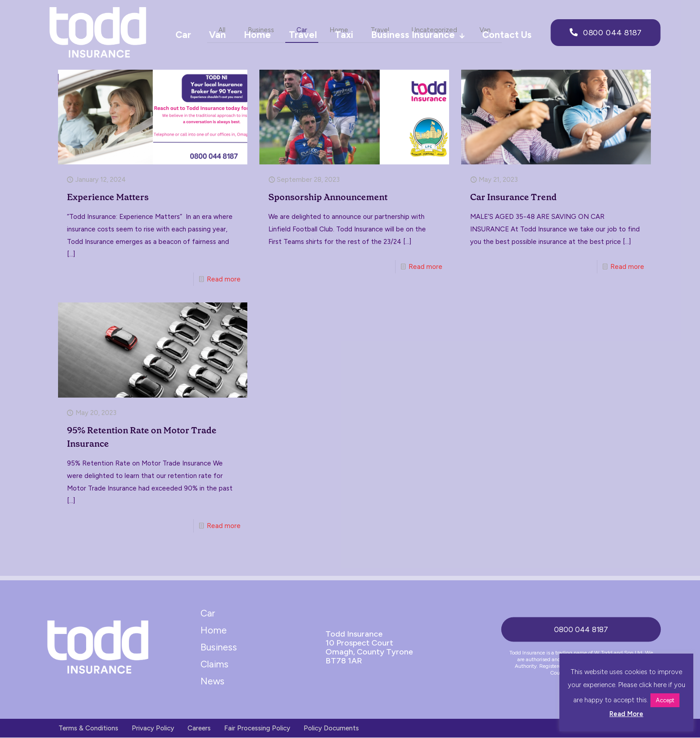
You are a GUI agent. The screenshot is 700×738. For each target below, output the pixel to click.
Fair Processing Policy (257, 729)
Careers (199, 729)
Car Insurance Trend (513, 197)
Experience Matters (108, 197)
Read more (224, 280)
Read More (626, 714)
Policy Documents (331, 729)
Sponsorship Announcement (328, 197)
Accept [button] (665, 700)
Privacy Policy (153, 729)
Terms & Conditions (88, 729)
